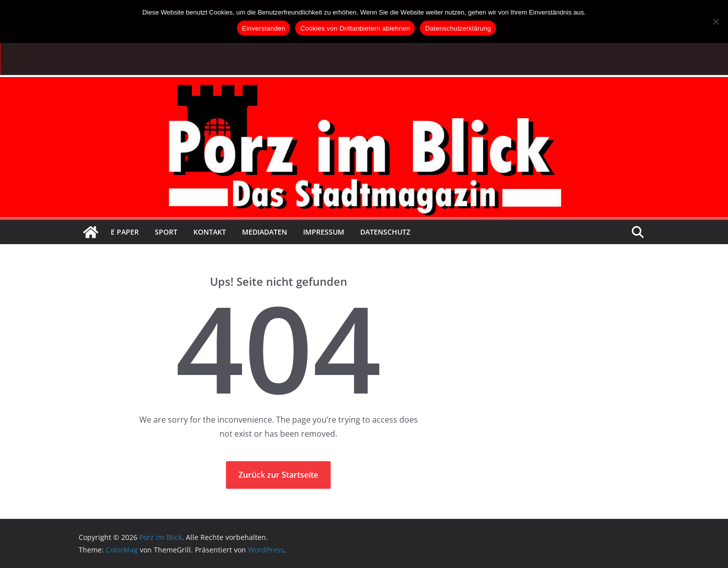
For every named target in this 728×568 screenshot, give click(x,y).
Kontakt (210, 232)
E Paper (125, 232)
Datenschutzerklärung (458, 28)
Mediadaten (265, 232)
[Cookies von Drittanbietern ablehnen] (715, 22)
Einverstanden (264, 28)
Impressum (324, 232)
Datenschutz (385, 232)
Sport (166, 232)
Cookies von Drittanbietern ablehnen (355, 28)
